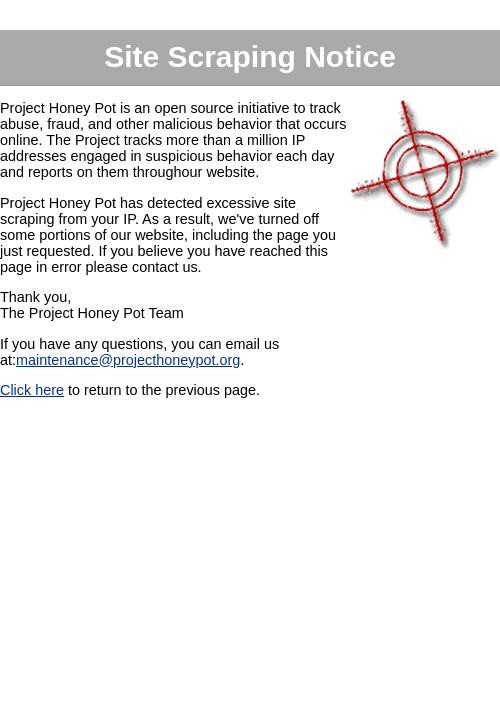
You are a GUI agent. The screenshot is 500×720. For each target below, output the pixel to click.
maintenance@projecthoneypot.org (128, 360)
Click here (32, 390)
